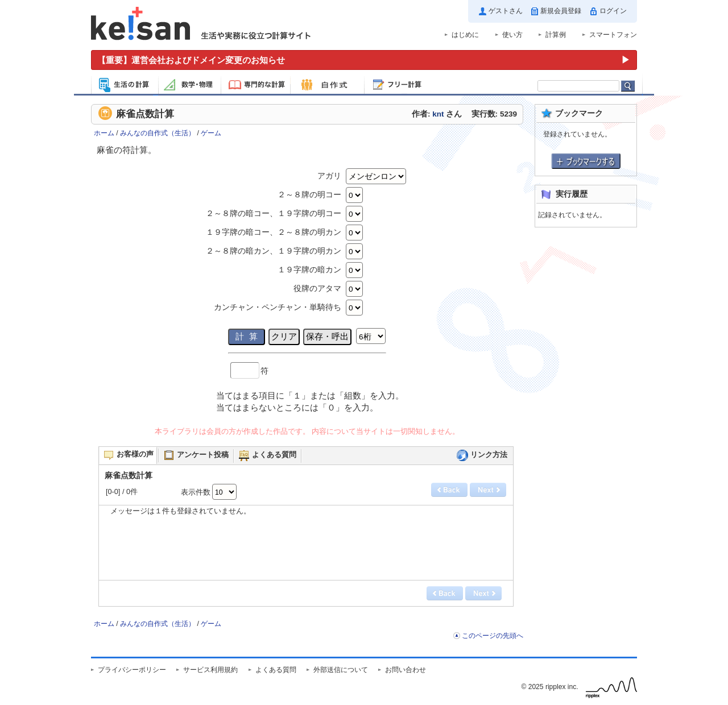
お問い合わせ (406, 670)
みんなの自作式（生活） (158, 133)
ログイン (613, 11)
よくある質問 (276, 670)
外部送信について (341, 670)
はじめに (465, 35)
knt (438, 114)
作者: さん (437, 114)
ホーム (104, 133)
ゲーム (211, 133)
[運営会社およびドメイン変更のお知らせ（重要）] (364, 60)
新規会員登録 (561, 11)
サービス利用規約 (210, 670)
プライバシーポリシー (132, 670)
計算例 (556, 35)
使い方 (512, 35)
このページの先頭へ (493, 636)
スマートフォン (613, 35)
